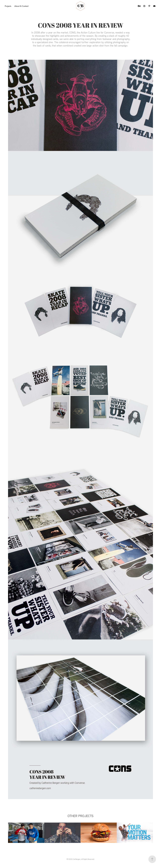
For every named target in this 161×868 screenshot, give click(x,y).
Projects (8, 6)
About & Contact (21, 6)
